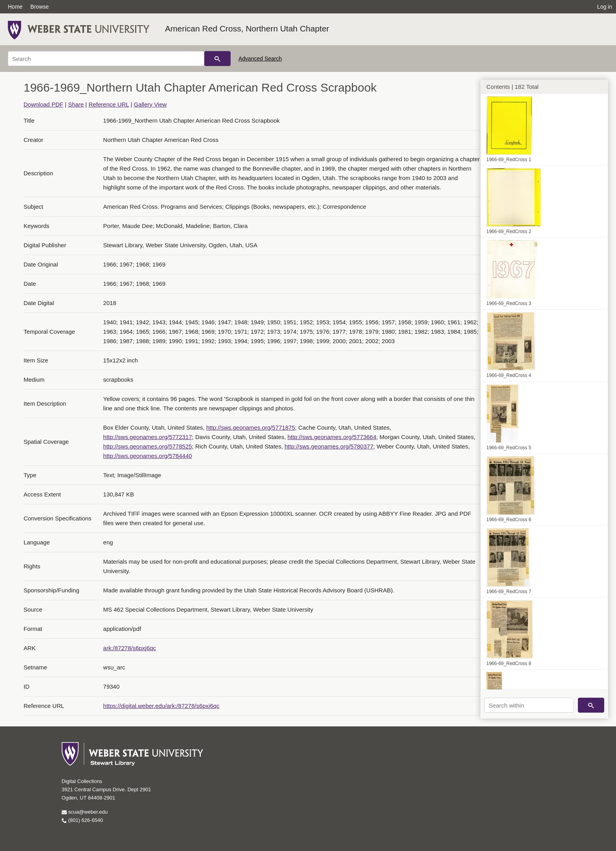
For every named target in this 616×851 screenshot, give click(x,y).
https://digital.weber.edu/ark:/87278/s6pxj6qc (161, 706)
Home (15, 7)
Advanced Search (260, 59)
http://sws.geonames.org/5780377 (329, 446)
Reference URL (109, 104)
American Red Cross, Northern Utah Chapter (247, 28)
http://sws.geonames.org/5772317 (148, 437)
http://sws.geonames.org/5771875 (251, 427)
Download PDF (43, 104)
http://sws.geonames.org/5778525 (148, 446)
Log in (605, 7)
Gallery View (150, 104)
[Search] (106, 59)
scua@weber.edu (85, 812)
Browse (39, 7)
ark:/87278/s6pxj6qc (130, 648)
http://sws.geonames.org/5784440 (148, 456)
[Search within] (529, 705)
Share (76, 104)
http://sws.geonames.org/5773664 (332, 437)
